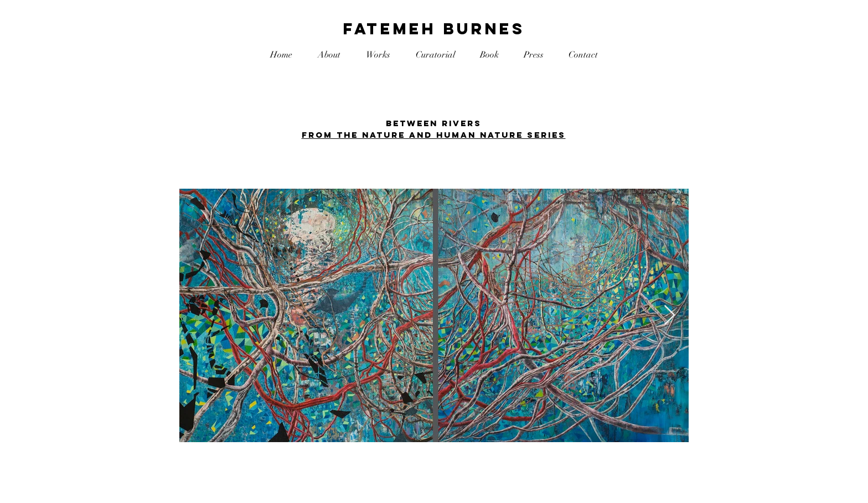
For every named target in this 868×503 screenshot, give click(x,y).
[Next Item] (670, 316)
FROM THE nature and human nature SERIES (434, 135)
